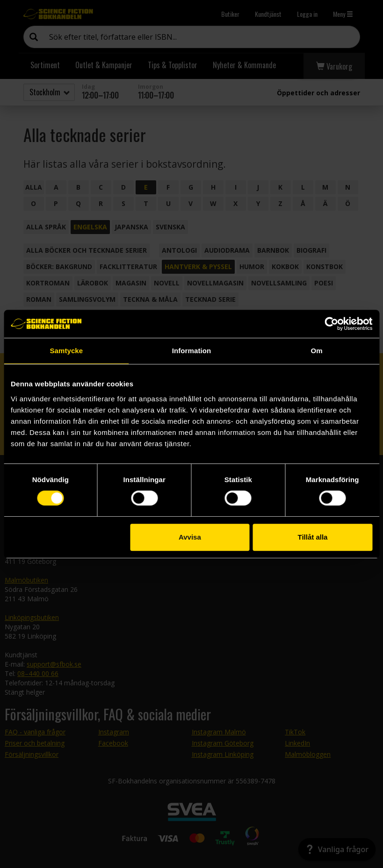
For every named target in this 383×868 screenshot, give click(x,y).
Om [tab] (317, 351)
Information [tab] (192, 351)
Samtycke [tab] (66, 351)
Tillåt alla (313, 537)
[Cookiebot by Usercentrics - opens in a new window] (331, 324)
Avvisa (190, 537)
